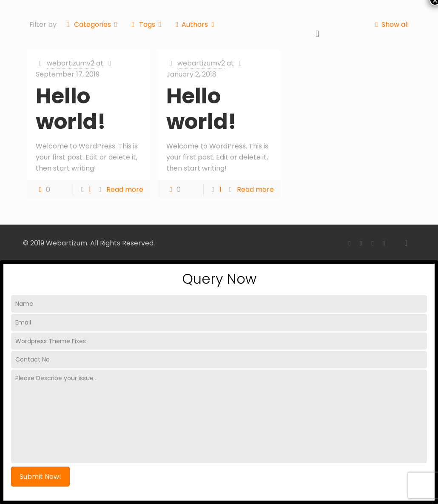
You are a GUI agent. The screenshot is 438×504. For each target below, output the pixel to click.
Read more (125, 189)
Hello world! (71, 109)
